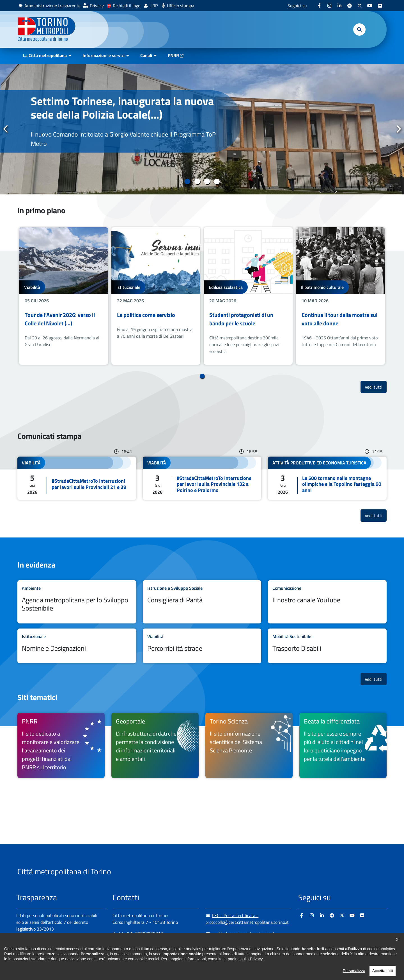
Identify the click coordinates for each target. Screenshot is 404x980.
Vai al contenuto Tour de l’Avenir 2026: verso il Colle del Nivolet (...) (64, 296)
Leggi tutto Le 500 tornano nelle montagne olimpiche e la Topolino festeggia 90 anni (327, 478)
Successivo (398, 129)
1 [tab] (187, 182)
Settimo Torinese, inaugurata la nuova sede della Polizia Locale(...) (122, 108)
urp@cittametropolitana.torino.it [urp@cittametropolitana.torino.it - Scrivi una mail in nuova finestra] (240, 933)
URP (154, 6)
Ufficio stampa (181, 6)
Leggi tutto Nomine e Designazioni (77, 646)
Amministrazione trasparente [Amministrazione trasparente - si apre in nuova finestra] (52, 6)
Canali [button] (146, 55)
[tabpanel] (202, 129)
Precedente (6, 129)
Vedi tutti (376, 387)
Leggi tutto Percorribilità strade (202, 646)
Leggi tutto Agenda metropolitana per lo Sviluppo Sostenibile (77, 602)
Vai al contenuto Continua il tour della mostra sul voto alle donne (340, 296)
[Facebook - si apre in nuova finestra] (319, 6)
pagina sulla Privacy (245, 976)
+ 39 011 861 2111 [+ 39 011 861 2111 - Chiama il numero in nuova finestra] (156, 945)
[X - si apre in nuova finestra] (360, 6)
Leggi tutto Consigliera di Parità (202, 602)
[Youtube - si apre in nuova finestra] (370, 6)
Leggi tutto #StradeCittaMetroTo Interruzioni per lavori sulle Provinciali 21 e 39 (77, 478)
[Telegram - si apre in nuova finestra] (350, 6)
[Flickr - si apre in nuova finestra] (380, 6)
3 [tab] (207, 182)
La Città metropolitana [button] (45, 55)
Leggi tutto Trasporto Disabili (327, 646)
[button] (359, 30)
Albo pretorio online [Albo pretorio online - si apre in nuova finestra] (35, 949)
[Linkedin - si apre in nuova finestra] (339, 6)
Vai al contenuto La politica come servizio (156, 296)
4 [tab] (217, 182)
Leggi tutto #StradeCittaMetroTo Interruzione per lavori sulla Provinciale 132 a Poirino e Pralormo (202, 478)
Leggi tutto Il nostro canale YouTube (327, 602)
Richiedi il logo (127, 6)
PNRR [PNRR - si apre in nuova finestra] (173, 55)
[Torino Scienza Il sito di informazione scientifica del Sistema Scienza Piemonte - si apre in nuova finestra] (249, 745)
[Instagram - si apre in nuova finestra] (329, 6)
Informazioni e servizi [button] (104, 55)
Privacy (97, 6)
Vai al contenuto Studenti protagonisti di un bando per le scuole (248, 296)
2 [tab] (197, 182)
